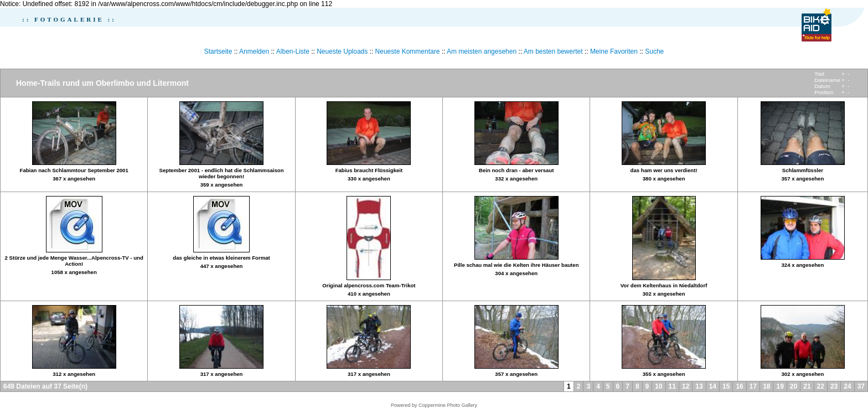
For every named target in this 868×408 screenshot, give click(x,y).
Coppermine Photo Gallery (448, 405)
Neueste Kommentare (408, 51)
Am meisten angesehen (482, 51)
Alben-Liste (293, 51)
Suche (654, 51)
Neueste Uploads (342, 51)
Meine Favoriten (614, 51)
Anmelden (254, 51)
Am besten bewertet (553, 51)
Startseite (218, 51)
